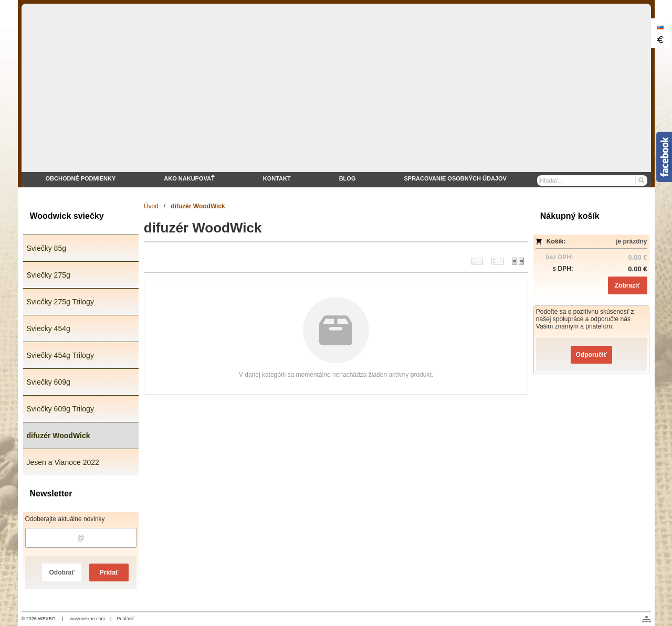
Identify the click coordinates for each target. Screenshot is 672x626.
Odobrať (61, 572)
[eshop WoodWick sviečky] (336, 96)
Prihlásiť (125, 619)
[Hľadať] (641, 181)
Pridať (109, 572)
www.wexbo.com (87, 619)
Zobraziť (627, 285)
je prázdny (631, 241)
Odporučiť (591, 355)
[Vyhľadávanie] (592, 181)
